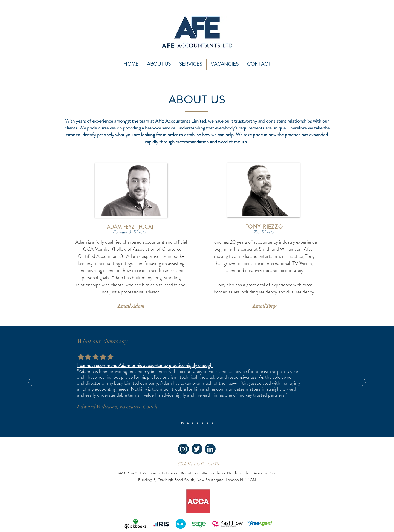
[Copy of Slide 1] (188, 423)
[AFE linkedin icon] (210, 449)
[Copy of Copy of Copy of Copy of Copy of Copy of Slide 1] (212, 423)
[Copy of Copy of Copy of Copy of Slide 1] (202, 423)
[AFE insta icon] (183, 449)
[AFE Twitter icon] (197, 449)
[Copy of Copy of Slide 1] (193, 423)
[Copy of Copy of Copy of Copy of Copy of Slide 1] (207, 423)
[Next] (364, 381)
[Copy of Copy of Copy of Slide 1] (198, 423)
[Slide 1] (182, 423)
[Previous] (30, 381)
